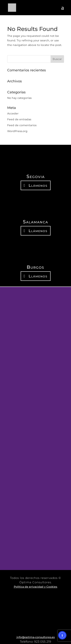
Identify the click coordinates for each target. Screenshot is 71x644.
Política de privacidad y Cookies (35, 587)
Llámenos (38, 185)
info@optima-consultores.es (36, 637)
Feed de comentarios (22, 125)
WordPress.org (17, 131)
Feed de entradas (19, 119)
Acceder (13, 113)
